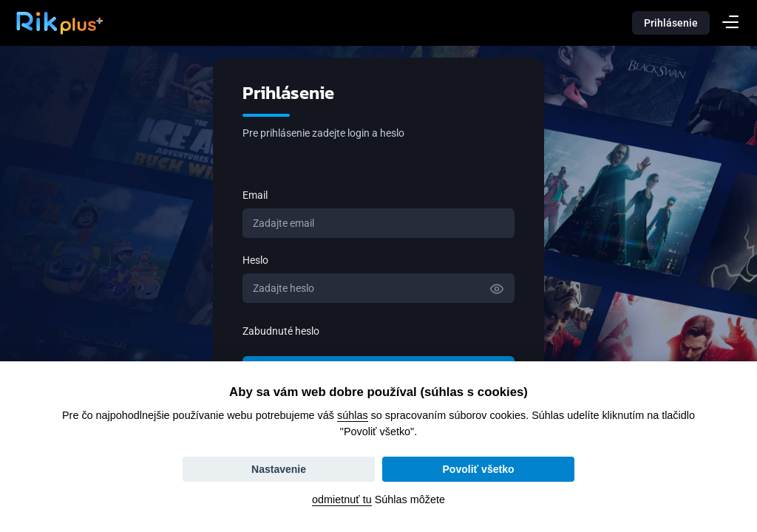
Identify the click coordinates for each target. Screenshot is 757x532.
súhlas (353, 415)
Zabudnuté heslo (281, 331)
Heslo (255, 260)
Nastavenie (279, 469)
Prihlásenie (671, 23)
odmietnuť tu (342, 499)
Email (255, 195)
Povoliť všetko (479, 469)
